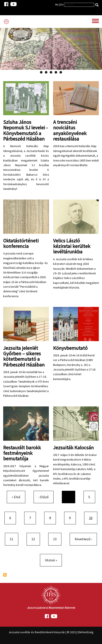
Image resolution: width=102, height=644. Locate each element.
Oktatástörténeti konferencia (21, 243)
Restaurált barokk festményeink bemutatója (22, 453)
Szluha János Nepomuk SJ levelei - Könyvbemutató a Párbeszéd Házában (25, 130)
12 (35, 539)
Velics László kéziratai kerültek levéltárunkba (72, 246)
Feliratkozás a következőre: (5, 575)
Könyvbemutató (70, 348)
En (62, 4)
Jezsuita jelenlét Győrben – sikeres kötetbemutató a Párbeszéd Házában (24, 356)
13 (57, 539)
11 (13, 539)
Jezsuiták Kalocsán (73, 448)
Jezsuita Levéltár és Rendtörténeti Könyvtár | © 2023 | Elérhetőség (51, 632)
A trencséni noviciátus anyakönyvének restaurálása (70, 130)
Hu (57, 4)
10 (93, 518)
